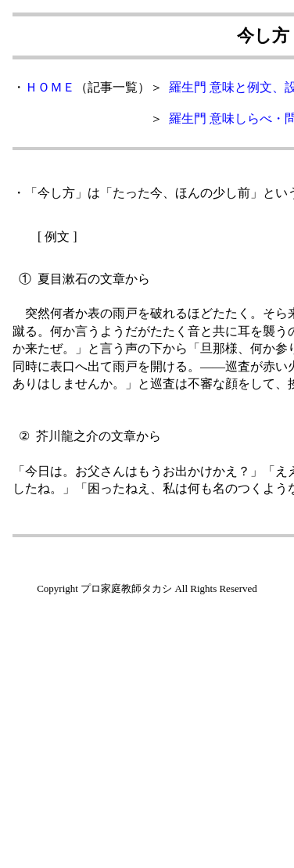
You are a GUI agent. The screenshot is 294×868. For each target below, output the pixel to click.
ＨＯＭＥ (50, 87)
